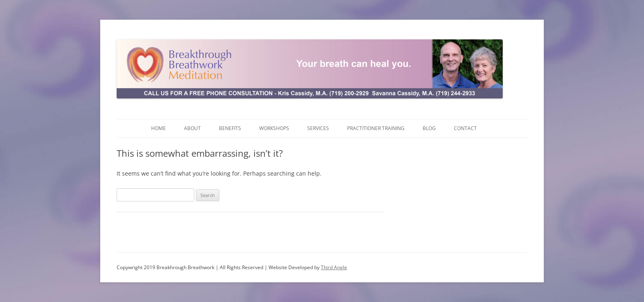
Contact (465, 128)
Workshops (274, 128)
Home (159, 128)
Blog (429, 128)
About (192, 128)
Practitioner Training (376, 128)
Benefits (230, 128)
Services (318, 128)
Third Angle (334, 267)
